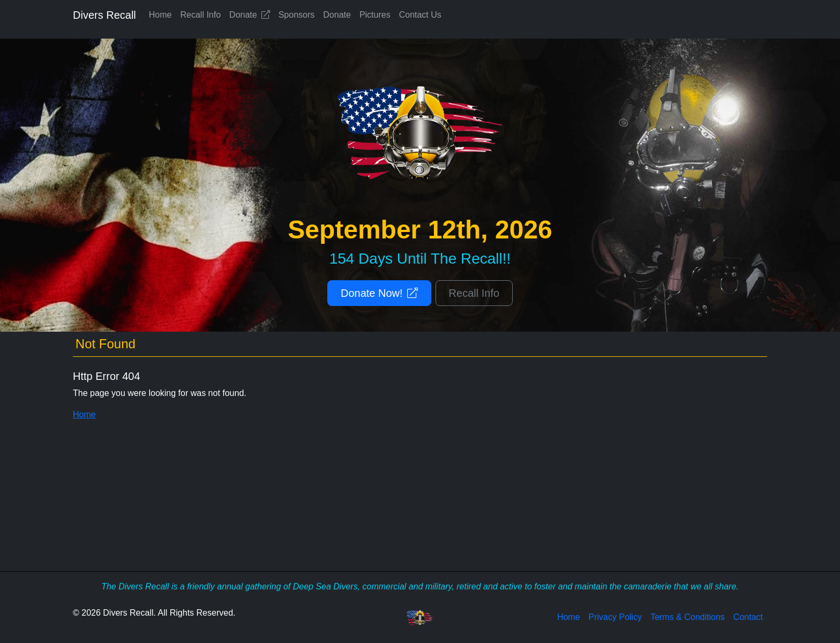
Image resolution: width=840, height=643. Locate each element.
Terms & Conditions (688, 617)
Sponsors (297, 15)
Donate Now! (379, 293)
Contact (748, 617)
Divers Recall (104, 15)
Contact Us (420, 15)
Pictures (375, 15)
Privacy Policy (616, 617)
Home (160, 15)
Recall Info (201, 15)
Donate (250, 15)
